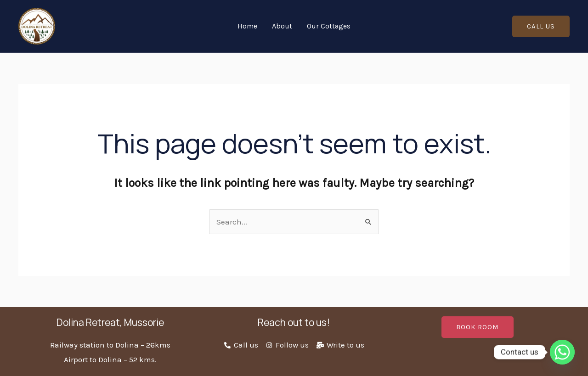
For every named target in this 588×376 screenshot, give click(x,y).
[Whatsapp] (562, 352)
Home (247, 26)
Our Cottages (329, 26)
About (282, 26)
